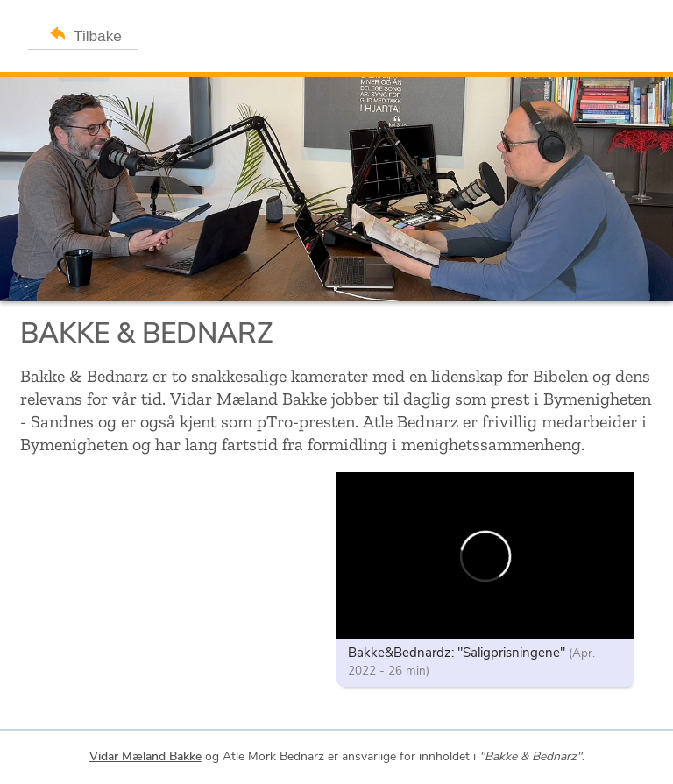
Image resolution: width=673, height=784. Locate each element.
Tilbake (83, 33)
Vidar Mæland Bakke (145, 756)
